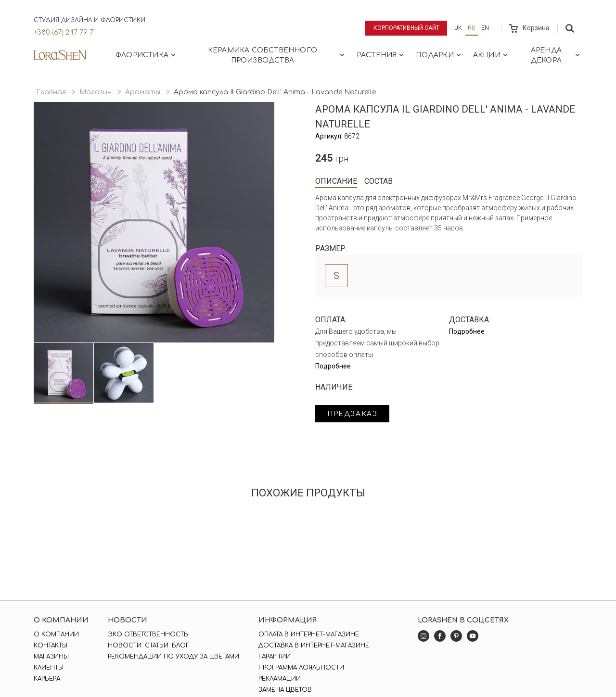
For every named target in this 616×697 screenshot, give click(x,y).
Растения (381, 55)
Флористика (147, 55)
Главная (51, 92)
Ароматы (143, 92)
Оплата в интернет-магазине (309, 634)
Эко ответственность (148, 634)
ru (472, 28)
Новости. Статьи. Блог (148, 646)
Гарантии (275, 657)
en (485, 28)
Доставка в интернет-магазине (314, 646)
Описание (336, 181)
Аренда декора (556, 55)
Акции (491, 55)
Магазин (96, 92)
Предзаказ (352, 414)
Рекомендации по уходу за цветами (173, 657)
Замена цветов (285, 690)
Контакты (51, 646)
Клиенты (49, 668)
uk (458, 28)
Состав (379, 181)
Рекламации (280, 679)
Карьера (47, 679)
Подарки (439, 55)
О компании (56, 634)
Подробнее (333, 366)
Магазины (51, 657)
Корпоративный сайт (406, 28)
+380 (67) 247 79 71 (65, 32)
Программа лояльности (301, 668)
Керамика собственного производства (277, 55)
